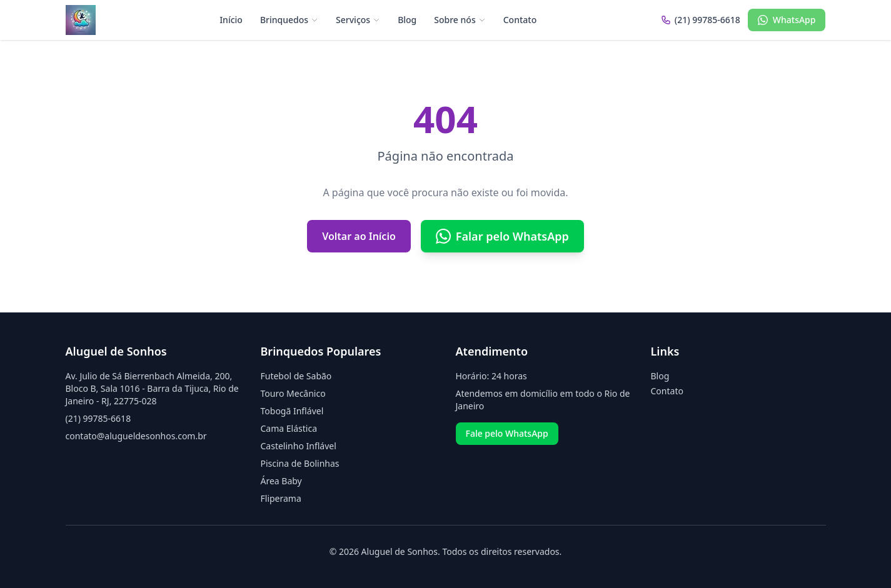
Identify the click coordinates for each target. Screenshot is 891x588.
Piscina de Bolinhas (300, 463)
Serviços (358, 20)
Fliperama (281, 498)
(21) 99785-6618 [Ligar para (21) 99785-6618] (701, 20)
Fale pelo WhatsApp (507, 433)
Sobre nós (460, 20)
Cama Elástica (289, 428)
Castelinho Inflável (299, 446)
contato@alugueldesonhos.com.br (136, 436)
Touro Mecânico (293, 393)
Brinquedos (289, 20)
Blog (407, 20)
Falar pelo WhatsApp (502, 236)
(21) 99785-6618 (98, 418)
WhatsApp (787, 20)
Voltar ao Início (359, 236)
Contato (520, 20)
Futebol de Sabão (296, 376)
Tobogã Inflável (292, 411)
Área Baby (281, 481)
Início (231, 20)
